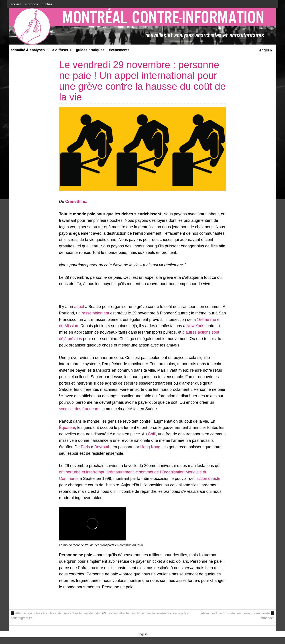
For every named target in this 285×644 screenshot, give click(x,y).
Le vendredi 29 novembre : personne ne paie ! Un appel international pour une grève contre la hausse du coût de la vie (142, 81)
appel (79, 307)
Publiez (47, 4)
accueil (16, 4)
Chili (152, 434)
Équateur (67, 428)
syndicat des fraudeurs (79, 409)
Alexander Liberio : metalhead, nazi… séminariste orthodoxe (238, 615)
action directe (208, 479)
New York (195, 326)
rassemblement (95, 313)
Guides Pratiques (90, 50)
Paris (85, 447)
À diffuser (62, 51)
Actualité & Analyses (30, 51)
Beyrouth (102, 447)
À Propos (31, 4)
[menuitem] (266, 50)
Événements (119, 50)
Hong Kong (150, 447)
